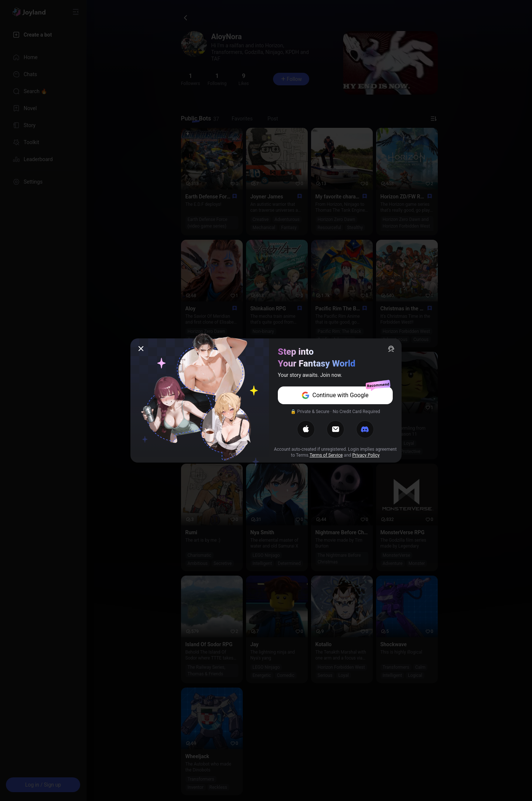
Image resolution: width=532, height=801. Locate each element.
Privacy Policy (366, 455)
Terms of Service (326, 455)
